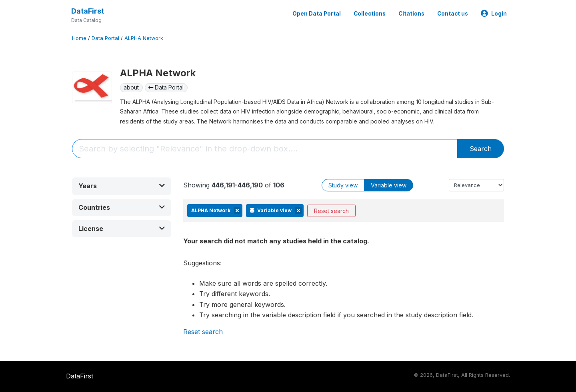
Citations (411, 14)
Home (79, 38)
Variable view (389, 185)
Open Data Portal (317, 14)
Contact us (453, 14)
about (131, 87)
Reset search (331, 211)
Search (481, 149)
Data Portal (105, 38)
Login (494, 14)
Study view (343, 185)
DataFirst (88, 11)
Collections (370, 14)
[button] (122, 186)
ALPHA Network (144, 38)
